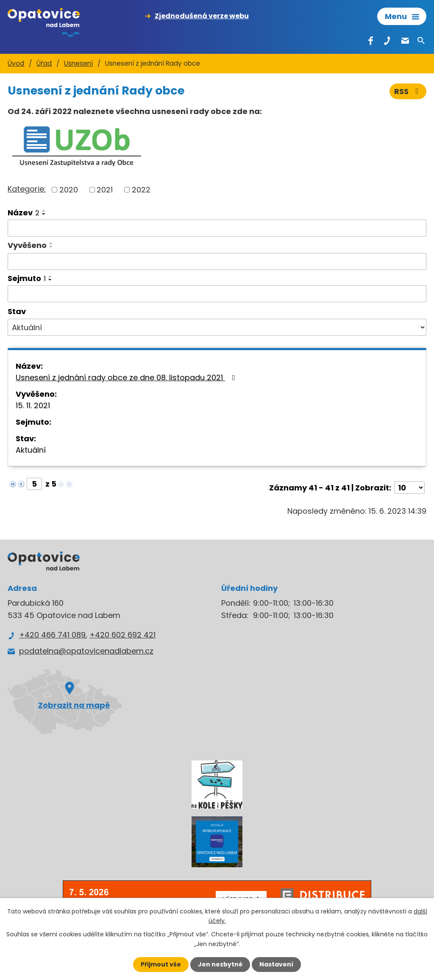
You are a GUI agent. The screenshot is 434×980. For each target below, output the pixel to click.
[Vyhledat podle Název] (217, 228)
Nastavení (276, 964)
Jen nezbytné (220, 964)
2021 (105, 190)
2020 (69, 190)
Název (24, 213)
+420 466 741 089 (52, 635)
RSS (408, 91)
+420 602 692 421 (122, 635)
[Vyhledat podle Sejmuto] (217, 294)
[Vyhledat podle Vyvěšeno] (217, 262)
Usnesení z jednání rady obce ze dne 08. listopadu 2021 (127, 377)
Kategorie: (27, 189)
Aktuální (31, 450)
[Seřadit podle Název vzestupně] (44, 211)
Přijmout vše (161, 964)
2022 (141, 190)
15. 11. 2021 (33, 405)
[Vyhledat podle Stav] (217, 327)
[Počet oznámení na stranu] (409, 488)
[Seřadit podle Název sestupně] (44, 214)
